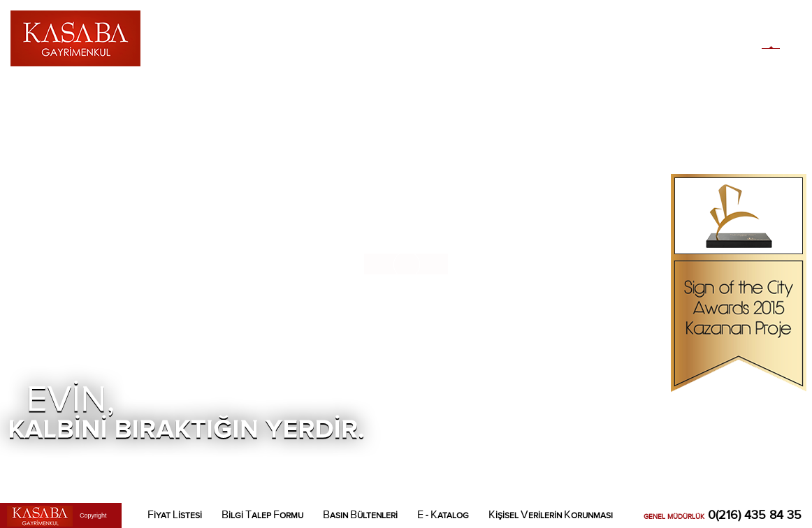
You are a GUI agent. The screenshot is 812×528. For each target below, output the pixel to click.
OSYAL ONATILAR (438, 31)
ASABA (256, 31)
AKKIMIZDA (204, 31)
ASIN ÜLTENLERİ (360, 515)
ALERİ (373, 31)
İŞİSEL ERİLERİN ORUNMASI (551, 515)
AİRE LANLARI (316, 31)
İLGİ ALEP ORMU (262, 515)
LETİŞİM (559, 31)
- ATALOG (443, 515)
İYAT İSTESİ (175, 515)
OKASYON (510, 31)
